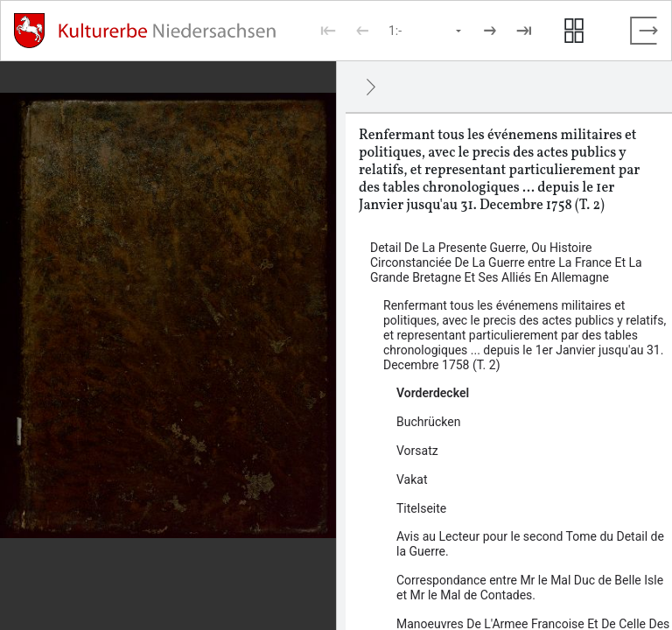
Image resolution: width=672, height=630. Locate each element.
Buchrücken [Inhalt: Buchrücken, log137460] (428, 422)
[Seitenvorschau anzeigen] (574, 31)
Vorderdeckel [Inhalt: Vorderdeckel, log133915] (433, 393)
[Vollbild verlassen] (644, 31)
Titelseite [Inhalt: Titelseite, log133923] (421, 508)
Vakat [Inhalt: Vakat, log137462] (412, 479)
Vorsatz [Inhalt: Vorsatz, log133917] (417, 451)
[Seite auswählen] (426, 31)
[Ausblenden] (371, 87)
